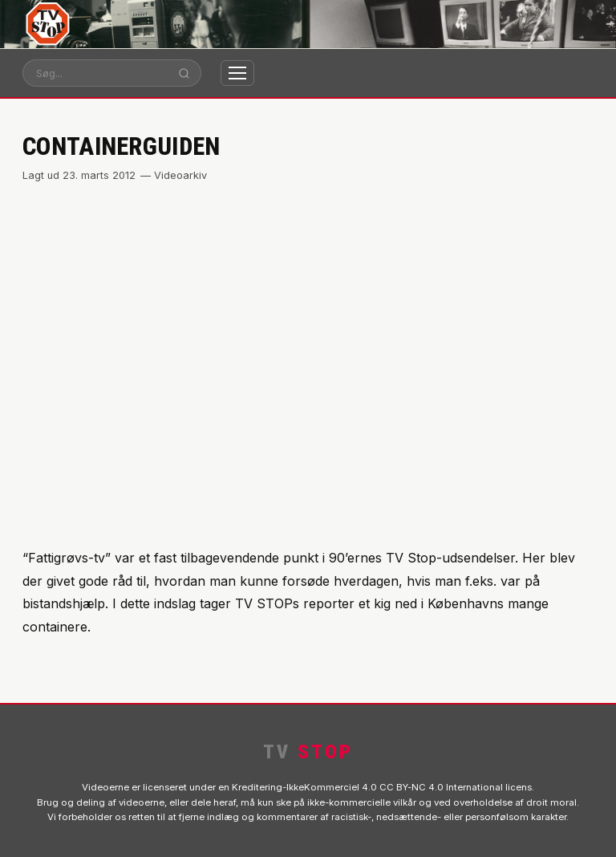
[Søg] (95, 73)
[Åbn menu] (237, 73)
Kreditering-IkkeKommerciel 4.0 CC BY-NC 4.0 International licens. (383, 787)
